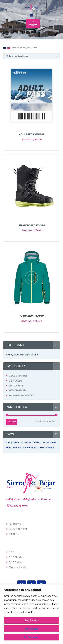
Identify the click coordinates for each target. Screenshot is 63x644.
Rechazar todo (32, 637)
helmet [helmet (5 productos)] (47, 442)
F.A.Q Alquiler (16, 557)
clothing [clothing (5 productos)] (26, 442)
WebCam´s (15, 524)
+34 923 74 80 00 (19, 506)
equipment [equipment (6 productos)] (37, 442)
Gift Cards (15, 381)
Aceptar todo (32, 620)
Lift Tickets (16, 386)
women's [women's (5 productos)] (49, 447)
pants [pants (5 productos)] (21, 447)
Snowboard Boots (32, 225)
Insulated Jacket (32, 316)
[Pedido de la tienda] (32, 56)
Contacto (14, 534)
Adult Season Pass (32, 134)
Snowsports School (22, 396)
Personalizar (32, 629)
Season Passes (18, 391)
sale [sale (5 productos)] (36, 447)
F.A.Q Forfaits (16, 562)
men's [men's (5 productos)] (9, 447)
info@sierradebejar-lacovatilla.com (31, 499)
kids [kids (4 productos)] (54, 442)
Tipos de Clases (18, 567)
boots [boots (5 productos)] (17, 442)
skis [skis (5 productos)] (42, 447)
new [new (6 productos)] (15, 447)
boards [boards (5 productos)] (9, 442)
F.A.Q (12, 552)
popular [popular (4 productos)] (29, 447)
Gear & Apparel (18, 376)
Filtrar (12, 422)
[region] (32, 614)
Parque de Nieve (18, 529)
